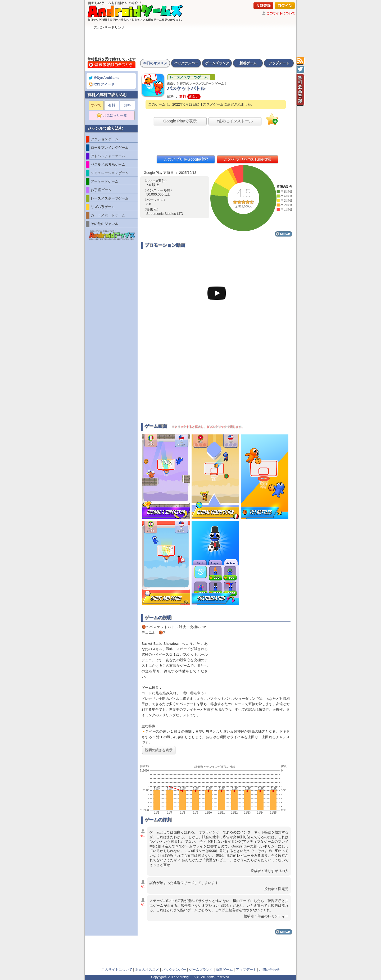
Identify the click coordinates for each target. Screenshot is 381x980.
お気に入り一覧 (113, 116)
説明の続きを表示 (159, 750)
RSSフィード (101, 84)
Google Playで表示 (180, 121)
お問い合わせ (269, 970)
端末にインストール (235, 121)
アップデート (279, 63)
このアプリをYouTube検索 (248, 159)
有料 (112, 105)
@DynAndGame (104, 78)
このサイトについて (281, 13)
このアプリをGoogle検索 (186, 159)
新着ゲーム (248, 63)
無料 (127, 105)
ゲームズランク (217, 63)
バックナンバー (186, 63)
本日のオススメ (155, 63)
